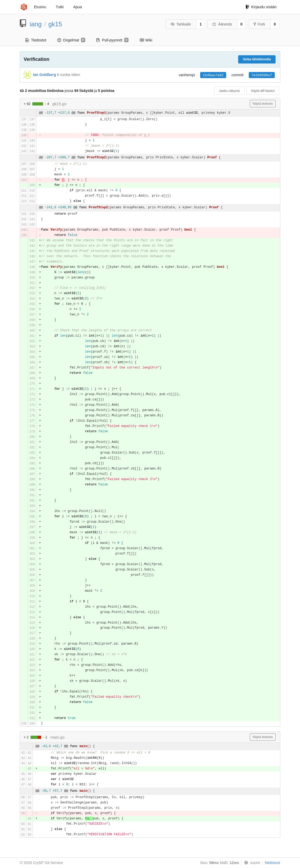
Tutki (60, 7)
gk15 (55, 24)
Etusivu (40, 7)
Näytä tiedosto (263, 104)
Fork (259, 24)
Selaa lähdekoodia (257, 59)
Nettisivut (272, 863)
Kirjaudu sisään (261, 7)
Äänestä (222, 24)
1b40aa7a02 (213, 75)
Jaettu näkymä (229, 91)
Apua (78, 7)
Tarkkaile (181, 24)
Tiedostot (36, 40)
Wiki (146, 40)
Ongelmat (71, 40)
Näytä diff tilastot (263, 91)
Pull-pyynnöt (112, 40)
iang (36, 24)
